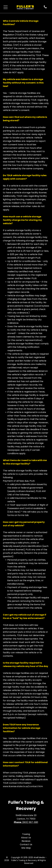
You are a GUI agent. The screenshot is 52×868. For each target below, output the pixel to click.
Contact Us (26, 844)
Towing (26, 834)
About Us (26, 838)
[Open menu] (6, 7)
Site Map (26, 848)
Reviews (26, 841)
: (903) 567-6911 (30, 822)
